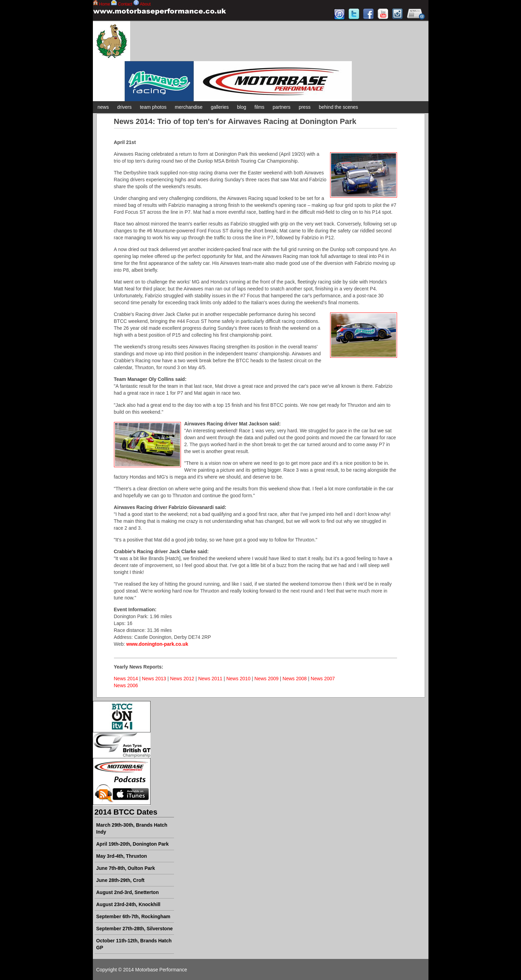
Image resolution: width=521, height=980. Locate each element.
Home (105, 4)
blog (242, 107)
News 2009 (267, 679)
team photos (153, 107)
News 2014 (126, 679)
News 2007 (323, 679)
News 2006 (126, 685)
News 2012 (182, 679)
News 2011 (210, 679)
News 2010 (238, 679)
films (259, 107)
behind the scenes (338, 107)
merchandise (189, 107)
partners (282, 107)
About (145, 4)
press (305, 107)
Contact (125, 4)
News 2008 (295, 679)
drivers (124, 107)
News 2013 (154, 679)
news (103, 107)
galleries (220, 107)
